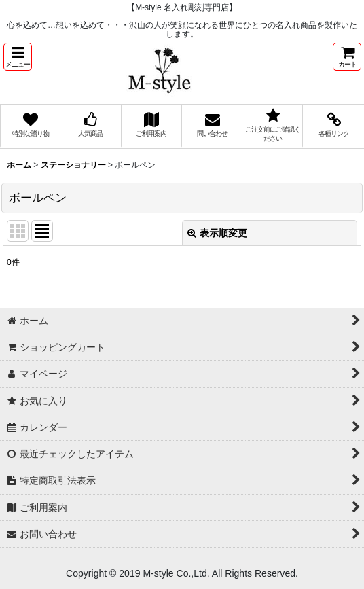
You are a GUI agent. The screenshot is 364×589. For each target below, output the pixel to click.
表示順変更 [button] (217, 233)
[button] (18, 57)
